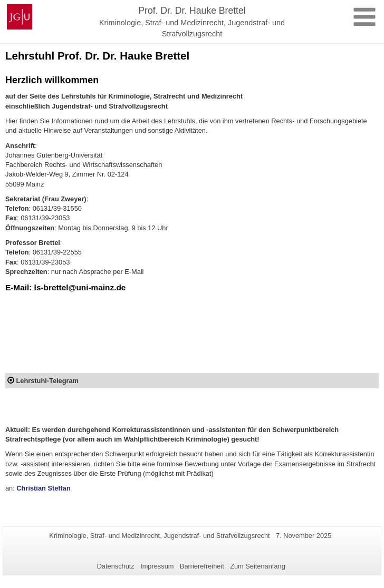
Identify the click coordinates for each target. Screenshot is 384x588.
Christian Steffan (43, 488)
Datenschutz (116, 566)
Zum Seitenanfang (258, 566)
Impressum (157, 566)
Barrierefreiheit (202, 566)
